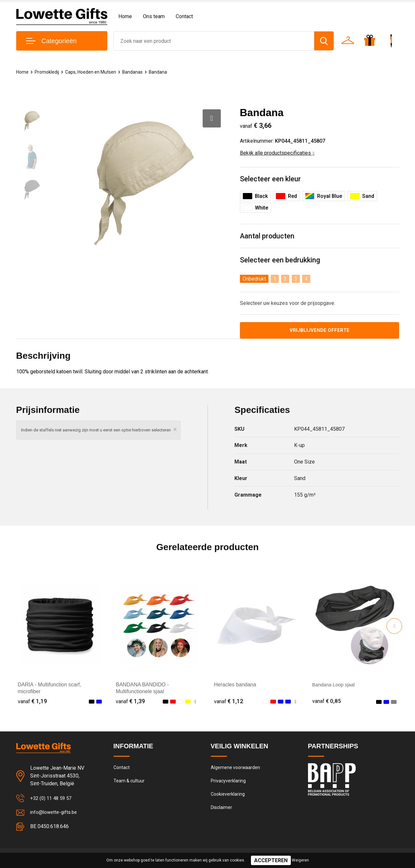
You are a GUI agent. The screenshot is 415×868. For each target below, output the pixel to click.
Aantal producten (267, 236)
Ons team (154, 16)
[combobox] (214, 41)
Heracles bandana (235, 686)
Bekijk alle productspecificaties (277, 153)
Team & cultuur (130, 783)
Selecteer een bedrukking (280, 261)
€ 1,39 (130, 702)
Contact (184, 16)
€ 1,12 (229, 702)
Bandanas (137, 72)
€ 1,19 (32, 702)
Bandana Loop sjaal (335, 686)
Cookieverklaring (228, 797)
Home (125, 16)
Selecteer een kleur (270, 179)
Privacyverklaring (228, 783)
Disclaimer (222, 811)
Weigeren (300, 860)
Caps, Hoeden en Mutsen (93, 72)
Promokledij (48, 72)
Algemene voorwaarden (236, 769)
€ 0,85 (327, 702)
